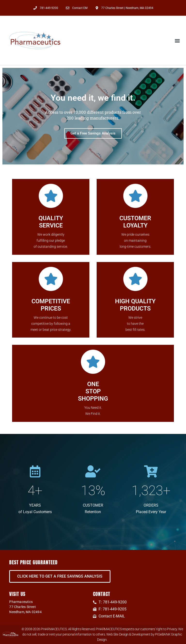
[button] (177, 40)
